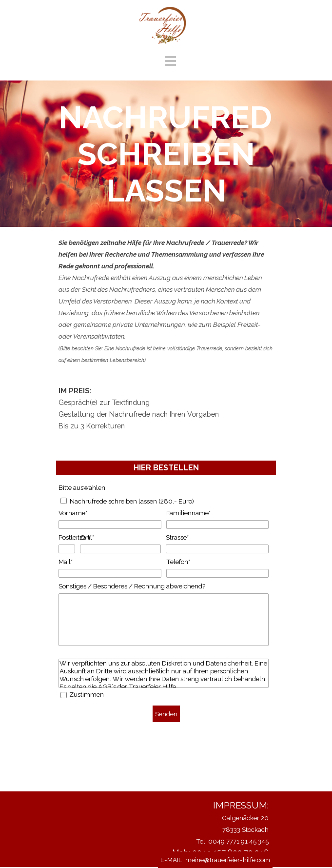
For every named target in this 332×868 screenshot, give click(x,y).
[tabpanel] (166, 301)
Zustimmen (87, 694)
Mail (66, 562)
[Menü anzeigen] (171, 61)
